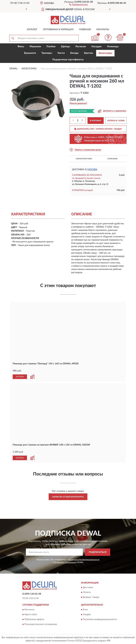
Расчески (81, 47)
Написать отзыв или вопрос (68, 497)
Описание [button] (112, 159)
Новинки (85, 30)
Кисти (61, 53)
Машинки (35, 47)
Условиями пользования (65, 562)
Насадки (96, 47)
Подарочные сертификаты (68, 60)
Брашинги (30, 53)
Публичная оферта (34, 619)
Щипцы (65, 47)
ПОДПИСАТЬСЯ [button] (98, 552)
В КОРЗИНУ (96, 121)
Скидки (87, 614)
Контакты (103, 30)
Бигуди (74, 53)
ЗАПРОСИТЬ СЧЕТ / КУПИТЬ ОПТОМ (98, 129)
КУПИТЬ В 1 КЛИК (116, 121)
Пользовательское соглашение (41, 624)
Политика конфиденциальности (100, 619)
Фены (21, 47)
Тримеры (47, 53)
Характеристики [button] (84, 159)
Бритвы (89, 53)
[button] (78, 4)
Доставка (88, 588)
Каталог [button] (32, 30)
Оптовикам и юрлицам (58, 30)
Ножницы (113, 47)
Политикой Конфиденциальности (84, 560)
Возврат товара (91, 597)
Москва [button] (92, 170)
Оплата (87, 592)
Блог (85, 610)
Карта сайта (31, 614)
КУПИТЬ (20, 377)
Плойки (51, 47)
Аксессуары (105, 53)
